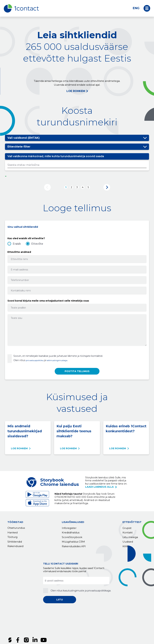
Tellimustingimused (20, 624)
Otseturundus (16, 528)
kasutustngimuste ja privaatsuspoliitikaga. (87, 587)
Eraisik (17, 244)
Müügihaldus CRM (73, 542)
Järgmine (107, 187)
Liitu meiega (130, 537)
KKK (125, 546)
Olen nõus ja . (41, 360)
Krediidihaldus (71, 533)
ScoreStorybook (72, 537)
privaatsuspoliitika (35, 360)
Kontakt (128, 533)
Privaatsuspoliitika (49, 624)
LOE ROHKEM (76, 91)
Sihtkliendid (15, 542)
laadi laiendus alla (99, 487)
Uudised (128, 542)
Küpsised (70, 624)
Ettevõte (37, 244)
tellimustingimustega (57, 360)
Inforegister (69, 528)
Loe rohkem (19, 448)
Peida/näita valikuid (145, 138)
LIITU (60, 596)
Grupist (127, 528)
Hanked (13, 533)
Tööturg (12, 537)
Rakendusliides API (74, 546)
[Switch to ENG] (137, 8)
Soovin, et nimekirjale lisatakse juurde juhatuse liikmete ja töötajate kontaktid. (58, 356)
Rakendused (15, 546)
